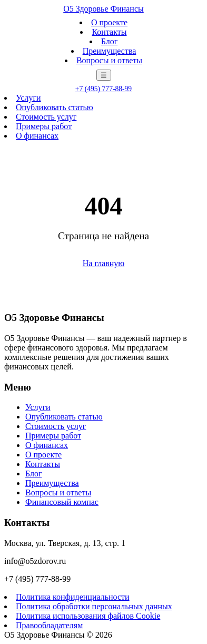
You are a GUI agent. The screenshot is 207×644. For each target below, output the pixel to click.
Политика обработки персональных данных (94, 606)
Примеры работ (44, 126)
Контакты (109, 32)
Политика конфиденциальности (73, 597)
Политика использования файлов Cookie (88, 616)
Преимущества (110, 51)
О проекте (109, 22)
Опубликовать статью (55, 107)
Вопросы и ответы (109, 60)
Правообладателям (49, 625)
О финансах (37, 136)
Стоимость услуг (46, 117)
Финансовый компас (62, 502)
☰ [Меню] (104, 75)
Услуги (28, 98)
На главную (104, 263)
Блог (110, 41)
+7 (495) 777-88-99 (103, 89)
